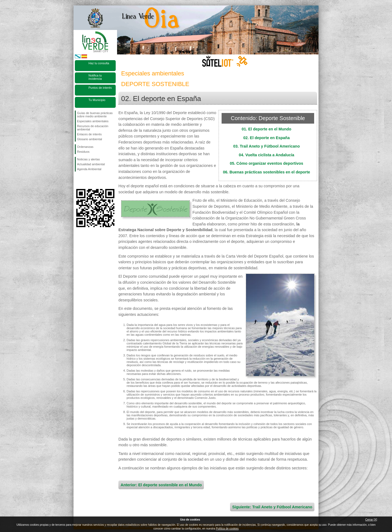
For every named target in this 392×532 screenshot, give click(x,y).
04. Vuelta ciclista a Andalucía (267, 155)
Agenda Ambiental (89, 169)
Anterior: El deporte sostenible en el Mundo (161, 485)
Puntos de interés (100, 88)
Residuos (83, 152)
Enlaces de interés (89, 134)
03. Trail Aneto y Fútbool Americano (267, 146)
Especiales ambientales (93, 121)
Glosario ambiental (90, 139)
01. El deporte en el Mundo (267, 129)
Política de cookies (227, 529)
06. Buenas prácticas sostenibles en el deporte (267, 172)
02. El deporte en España (267, 138)
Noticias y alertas (88, 159)
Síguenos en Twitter (87, 180)
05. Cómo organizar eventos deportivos (267, 163)
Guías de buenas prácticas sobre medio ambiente (95, 115)
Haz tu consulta (99, 63)
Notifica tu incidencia (95, 77)
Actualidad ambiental (91, 164)
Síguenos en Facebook (78, 180)
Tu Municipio (97, 100)
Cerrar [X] (371, 520)
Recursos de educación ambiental (93, 128)
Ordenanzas (85, 147)
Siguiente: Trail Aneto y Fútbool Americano (272, 507)
